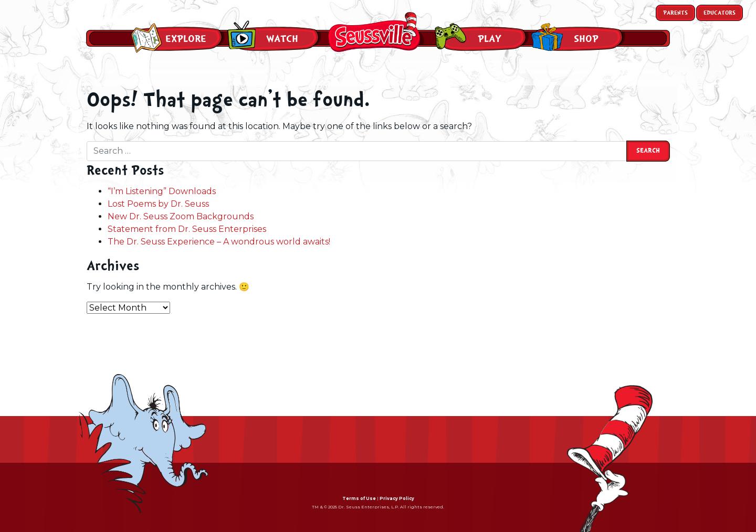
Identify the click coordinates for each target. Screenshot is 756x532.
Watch (282, 39)
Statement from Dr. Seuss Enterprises (187, 229)
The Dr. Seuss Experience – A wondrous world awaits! (219, 242)
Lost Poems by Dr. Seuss (158, 204)
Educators (720, 13)
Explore (186, 39)
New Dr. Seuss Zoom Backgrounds (181, 216)
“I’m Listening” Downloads (162, 191)
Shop (586, 39)
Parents (675, 13)
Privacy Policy (397, 498)
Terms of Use (359, 498)
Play (490, 39)
